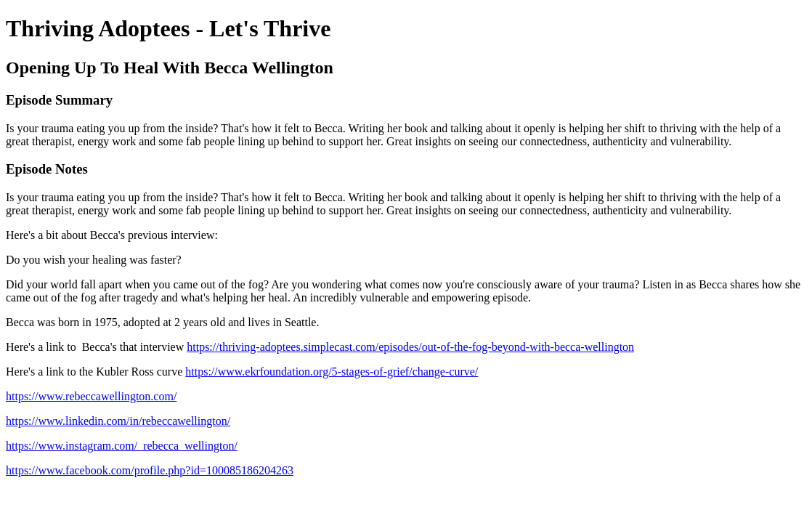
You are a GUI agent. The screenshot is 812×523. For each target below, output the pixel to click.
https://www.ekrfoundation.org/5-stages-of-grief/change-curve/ (332, 372)
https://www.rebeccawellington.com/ (91, 396)
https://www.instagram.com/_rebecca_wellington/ (122, 446)
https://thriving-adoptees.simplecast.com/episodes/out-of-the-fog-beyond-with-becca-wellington (410, 347)
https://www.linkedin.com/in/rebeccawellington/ (118, 421)
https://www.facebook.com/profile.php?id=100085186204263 (150, 470)
